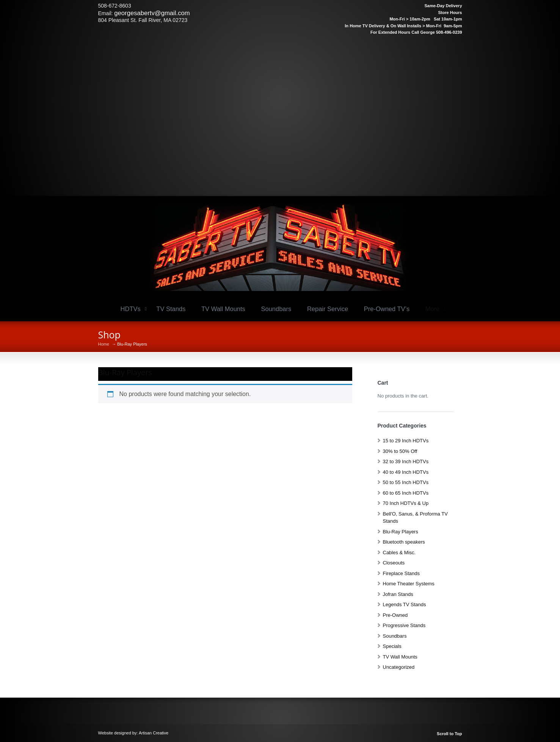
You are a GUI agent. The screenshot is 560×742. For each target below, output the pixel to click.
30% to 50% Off (400, 451)
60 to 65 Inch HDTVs (406, 493)
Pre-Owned (395, 615)
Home (104, 344)
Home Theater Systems (409, 584)
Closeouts (394, 563)
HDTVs (131, 309)
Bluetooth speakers (404, 542)
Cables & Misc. (399, 553)
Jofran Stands (398, 594)
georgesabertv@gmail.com (152, 13)
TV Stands (171, 309)
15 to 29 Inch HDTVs (406, 441)
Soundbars (276, 309)
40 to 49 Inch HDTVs (406, 472)
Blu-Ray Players (401, 532)
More (433, 309)
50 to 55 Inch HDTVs (406, 482)
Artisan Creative (154, 733)
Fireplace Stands (402, 573)
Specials (392, 646)
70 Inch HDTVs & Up (406, 503)
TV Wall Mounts (223, 309)
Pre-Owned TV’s (387, 309)
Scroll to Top (449, 734)
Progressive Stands (404, 625)
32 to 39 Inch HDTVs (406, 461)
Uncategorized (399, 667)
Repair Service (328, 309)
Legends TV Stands (405, 604)
